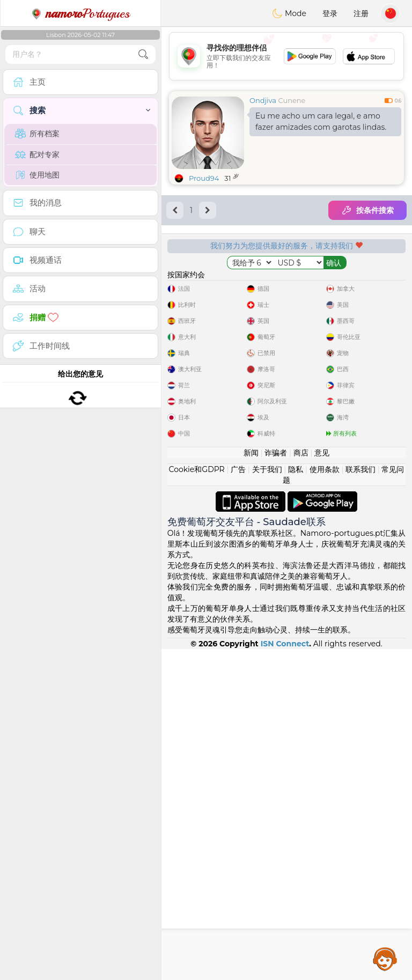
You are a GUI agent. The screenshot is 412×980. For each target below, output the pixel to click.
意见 (322, 784)
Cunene (292, 100)
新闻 (251, 784)
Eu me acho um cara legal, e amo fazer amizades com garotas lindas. (321, 121)
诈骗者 (276, 784)
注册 (361, 13)
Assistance (385, 959)
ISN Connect (285, 975)
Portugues (80, 13)
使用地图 (37, 175)
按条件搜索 (367, 210)
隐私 (296, 800)
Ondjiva (263, 100)
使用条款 (325, 800)
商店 (301, 784)
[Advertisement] (286, 56)
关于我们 (267, 800)
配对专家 (37, 154)
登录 (330, 13)
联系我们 (360, 800)
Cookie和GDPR (197, 800)
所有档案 (37, 134)
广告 (238, 800)
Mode (289, 13)
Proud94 (204, 178)
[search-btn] (143, 54)
